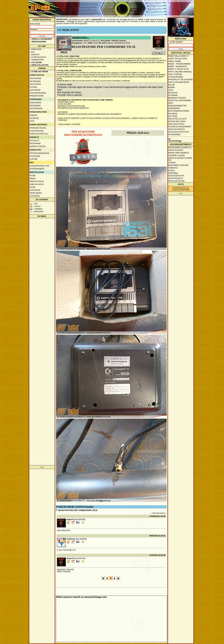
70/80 (90, 43)
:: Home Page (36, 49)
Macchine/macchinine (179, 111)
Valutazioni (35, 84)
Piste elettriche (177, 181)
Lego (171, 90)
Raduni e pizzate (38, 146)
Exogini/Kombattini (177, 106)
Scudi (33, 187)
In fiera (34, 87)
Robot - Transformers (179, 64)
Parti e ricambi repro (179, 82)
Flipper (172, 163)
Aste (32, 121)
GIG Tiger (173, 116)
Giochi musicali (176, 178)
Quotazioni (35, 90)
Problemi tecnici (38, 128)
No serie (102, 43)
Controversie (37, 131)
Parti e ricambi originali (180, 72)
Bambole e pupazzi (177, 98)
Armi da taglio (37, 181)
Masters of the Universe (181, 80)
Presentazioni (37, 96)
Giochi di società (177, 129)
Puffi (171, 103)
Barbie (172, 87)
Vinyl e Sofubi (175, 74)
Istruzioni (35, 196)
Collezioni (35, 156)
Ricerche (34, 118)
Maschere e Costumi (178, 165)
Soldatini (173, 93)
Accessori (35, 190)
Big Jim (171, 85)
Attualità (35, 141)
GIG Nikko (173, 114)
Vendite (34, 115)
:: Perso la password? (41, 39)
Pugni (33, 176)
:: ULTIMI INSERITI (176, 42)
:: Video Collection (39, 65)
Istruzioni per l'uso (40, 166)
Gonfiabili (173, 173)
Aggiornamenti (37, 169)
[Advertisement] (140, 7)
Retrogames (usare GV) (180, 148)
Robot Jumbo (175, 61)
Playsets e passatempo (180, 127)
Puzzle (172, 171)
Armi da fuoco (37, 184)
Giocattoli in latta (177, 119)
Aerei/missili (174, 108)
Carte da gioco (176, 150)
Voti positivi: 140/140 (109, 41)
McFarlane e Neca (177, 121)
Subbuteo (173, 168)
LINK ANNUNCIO (64, 531)
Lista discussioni (158, 513)
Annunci (123, 41)
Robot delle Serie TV (179, 56)
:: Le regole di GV (38, 57)
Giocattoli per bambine (180, 101)
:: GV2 (32, 52)
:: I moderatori (37, 60)
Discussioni (36, 78)
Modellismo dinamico (179, 153)
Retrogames (77, 43)
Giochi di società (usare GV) (180, 159)
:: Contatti (35, 55)
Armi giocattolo (176, 124)
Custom (34, 159)
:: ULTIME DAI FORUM (39, 72)
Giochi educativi (176, 176)
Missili (33, 179)
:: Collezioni (36, 62)
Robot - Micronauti (178, 67)
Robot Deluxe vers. (178, 59)
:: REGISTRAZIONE (38, 42)
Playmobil (173, 95)
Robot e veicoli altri (178, 69)
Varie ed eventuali (39, 134)
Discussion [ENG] (38, 93)
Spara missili (36, 193)
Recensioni (35, 81)
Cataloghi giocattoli (179, 132)
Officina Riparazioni (40, 153)
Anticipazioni (36, 109)
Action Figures (176, 77)
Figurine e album (177, 155)
